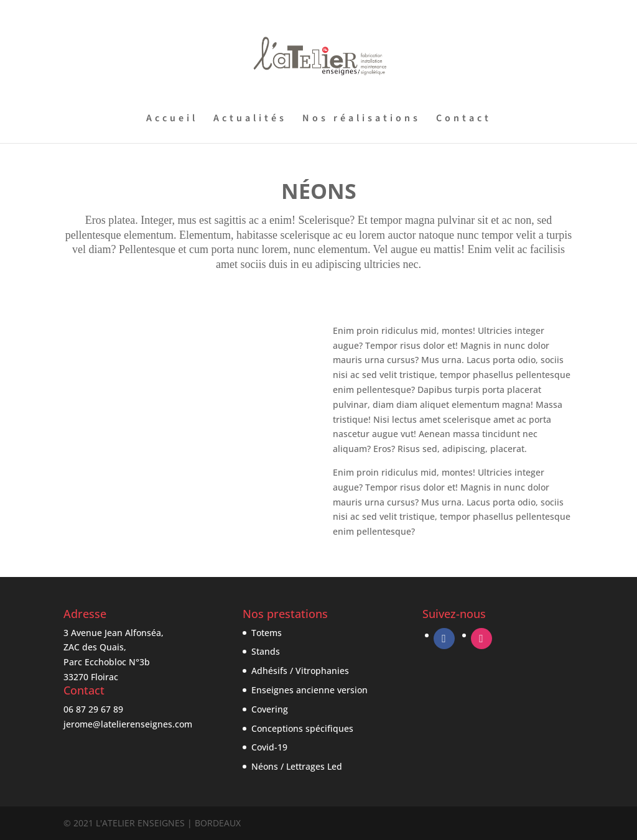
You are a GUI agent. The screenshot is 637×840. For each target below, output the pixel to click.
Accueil (172, 120)
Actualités (250, 120)
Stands (266, 651)
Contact (464, 120)
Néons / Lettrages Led (297, 766)
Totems (267, 633)
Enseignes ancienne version (309, 690)
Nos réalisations (361, 120)
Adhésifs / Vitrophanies (300, 671)
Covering (270, 709)
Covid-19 (269, 747)
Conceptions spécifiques (302, 728)
